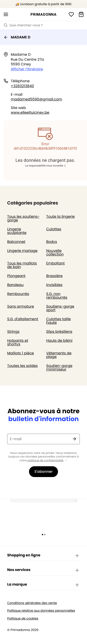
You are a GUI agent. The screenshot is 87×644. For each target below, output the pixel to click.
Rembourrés (18, 294)
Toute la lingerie (61, 217)
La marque (43, 585)
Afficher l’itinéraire (27, 69)
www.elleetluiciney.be (30, 112)
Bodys (52, 242)
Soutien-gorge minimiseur (59, 368)
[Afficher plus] (66, 460)
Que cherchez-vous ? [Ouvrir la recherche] (23, 25)
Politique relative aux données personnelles (41, 611)
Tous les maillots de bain (22, 265)
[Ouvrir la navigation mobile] (6, 14)
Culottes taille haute (59, 321)
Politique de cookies (23, 618)
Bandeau (15, 285)
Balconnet (16, 242)
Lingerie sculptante (17, 231)
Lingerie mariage (22, 251)
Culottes (54, 229)
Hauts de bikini (59, 341)
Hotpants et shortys (18, 342)
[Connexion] (71, 14)
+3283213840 (22, 86)
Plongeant (16, 276)
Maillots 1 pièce (21, 353)
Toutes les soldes (22, 366)
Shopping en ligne (43, 555)
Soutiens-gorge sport (60, 308)
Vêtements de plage (59, 355)
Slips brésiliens (59, 332)
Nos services (43, 570)
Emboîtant (56, 263)
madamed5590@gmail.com (36, 99)
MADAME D (17, 37)
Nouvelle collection (55, 252)
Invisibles (54, 285)
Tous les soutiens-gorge (23, 218)
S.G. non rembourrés (57, 296)
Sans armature (21, 306)
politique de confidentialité (45, 461)
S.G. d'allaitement (23, 319)
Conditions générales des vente (32, 603)
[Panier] (81, 14)
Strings (13, 332)
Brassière (55, 276)
